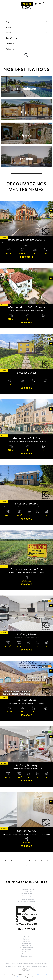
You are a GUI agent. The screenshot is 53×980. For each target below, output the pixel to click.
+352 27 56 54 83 (28, 899)
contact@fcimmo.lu (28, 902)
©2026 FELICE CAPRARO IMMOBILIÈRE (19, 963)
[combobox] (26, 21)
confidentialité (36, 975)
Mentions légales (41, 963)
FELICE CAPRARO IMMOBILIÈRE (27, 882)
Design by (27, 970)
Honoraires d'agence (15, 966)
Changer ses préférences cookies (36, 966)
